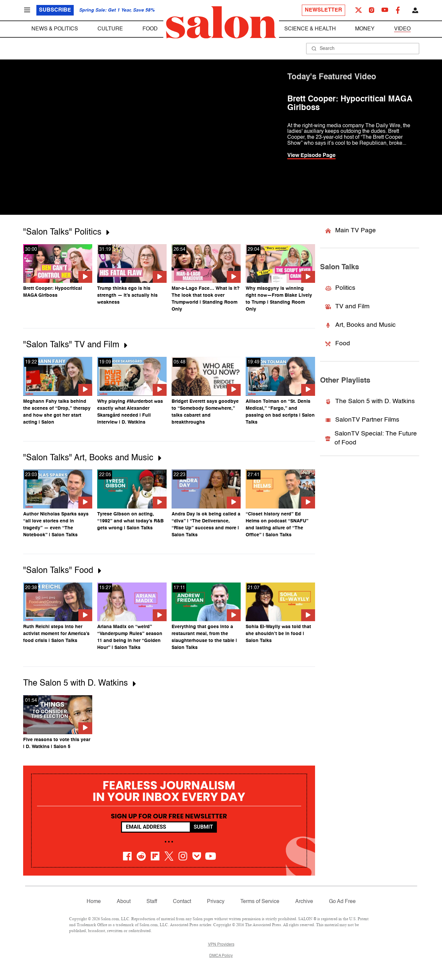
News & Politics (55, 29)
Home (94, 902)
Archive (304, 902)
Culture (110, 29)
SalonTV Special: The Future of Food (371, 438)
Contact (182, 902)
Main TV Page (351, 230)
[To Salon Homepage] (221, 22)
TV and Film (347, 306)
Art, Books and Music (361, 325)
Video (402, 29)
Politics (340, 288)
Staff (152, 902)
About (124, 902)
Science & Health (310, 29)
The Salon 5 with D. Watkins (370, 401)
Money (365, 29)
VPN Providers (221, 945)
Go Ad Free (342, 902)
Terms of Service (260, 902)
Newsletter (323, 10)
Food (150, 29)
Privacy (216, 902)
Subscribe (55, 10)
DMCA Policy (221, 956)
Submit (203, 827)
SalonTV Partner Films (362, 420)
